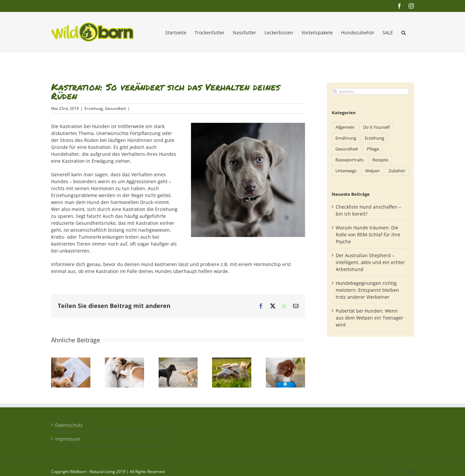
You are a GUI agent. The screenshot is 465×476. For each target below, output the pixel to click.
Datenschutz (69, 425)
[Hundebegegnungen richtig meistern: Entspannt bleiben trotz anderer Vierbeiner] (178, 361)
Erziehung (94, 108)
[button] (403, 32)
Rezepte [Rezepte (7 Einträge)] (380, 160)
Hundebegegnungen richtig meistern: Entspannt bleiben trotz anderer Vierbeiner (367, 290)
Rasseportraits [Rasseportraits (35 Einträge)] (350, 160)
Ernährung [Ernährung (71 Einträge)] (346, 138)
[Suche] (335, 91)
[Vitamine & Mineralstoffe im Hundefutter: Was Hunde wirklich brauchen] (285, 361)
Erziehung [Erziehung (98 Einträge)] (374, 138)
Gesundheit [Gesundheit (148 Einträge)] (347, 149)
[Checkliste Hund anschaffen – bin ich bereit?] (71, 361)
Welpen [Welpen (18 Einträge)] (372, 171)
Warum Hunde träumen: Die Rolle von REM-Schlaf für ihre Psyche (368, 235)
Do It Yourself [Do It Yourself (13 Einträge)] (376, 127)
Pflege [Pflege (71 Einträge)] (373, 149)
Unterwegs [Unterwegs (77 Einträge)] (346, 171)
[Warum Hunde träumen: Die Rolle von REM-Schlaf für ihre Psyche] (124, 361)
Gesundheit (115, 108)
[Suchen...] (370, 91)
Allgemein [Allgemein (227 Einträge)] (345, 127)
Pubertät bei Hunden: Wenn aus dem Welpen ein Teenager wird (370, 318)
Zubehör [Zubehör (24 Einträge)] (397, 171)
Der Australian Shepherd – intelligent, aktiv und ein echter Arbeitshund (370, 262)
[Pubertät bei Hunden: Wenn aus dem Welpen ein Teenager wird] (232, 361)
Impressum (68, 439)
